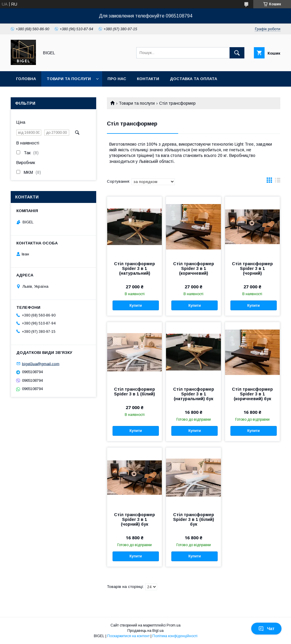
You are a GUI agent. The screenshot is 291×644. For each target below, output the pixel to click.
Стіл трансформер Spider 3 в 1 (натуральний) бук (194, 394)
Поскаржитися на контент (128, 636)
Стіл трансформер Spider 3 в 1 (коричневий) (194, 268)
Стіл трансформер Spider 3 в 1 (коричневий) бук (252, 394)
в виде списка (278, 182)
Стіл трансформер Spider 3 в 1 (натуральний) (135, 268)
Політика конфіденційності (175, 636)
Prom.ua (174, 625)
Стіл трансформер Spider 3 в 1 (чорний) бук (135, 519)
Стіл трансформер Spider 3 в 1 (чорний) (252, 268)
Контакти (148, 79)
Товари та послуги (69, 79)
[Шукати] (237, 53)
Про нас (117, 79)
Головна (26, 79)
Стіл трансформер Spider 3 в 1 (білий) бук (194, 519)
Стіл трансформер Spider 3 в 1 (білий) (135, 392)
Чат (266, 629)
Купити (136, 306)
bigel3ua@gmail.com (41, 364)
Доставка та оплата (193, 79)
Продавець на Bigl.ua (145, 631)
